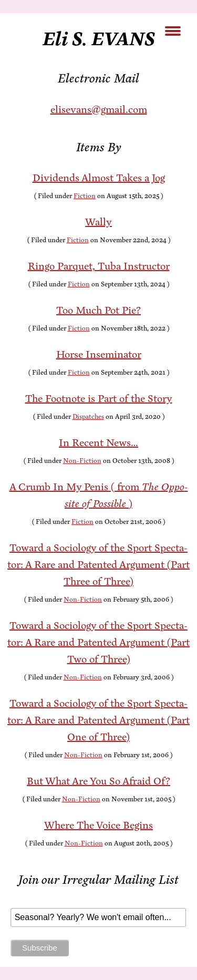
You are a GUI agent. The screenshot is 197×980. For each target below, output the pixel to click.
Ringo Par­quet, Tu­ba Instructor (99, 266)
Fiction (85, 196)
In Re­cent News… (98, 443)
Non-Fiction (82, 461)
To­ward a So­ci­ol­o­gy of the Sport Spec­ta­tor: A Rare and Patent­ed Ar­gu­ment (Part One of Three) (98, 720)
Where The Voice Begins (98, 825)
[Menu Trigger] (173, 30)
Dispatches (88, 417)
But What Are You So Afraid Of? (98, 781)
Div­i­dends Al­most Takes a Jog (99, 178)
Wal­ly (98, 222)
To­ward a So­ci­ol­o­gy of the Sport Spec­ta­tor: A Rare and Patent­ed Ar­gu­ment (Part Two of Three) (98, 642)
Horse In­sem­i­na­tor (99, 354)
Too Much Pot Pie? (98, 310)
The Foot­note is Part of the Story (99, 399)
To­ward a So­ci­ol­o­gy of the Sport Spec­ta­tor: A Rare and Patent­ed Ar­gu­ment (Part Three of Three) (98, 565)
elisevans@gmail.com (99, 110)
